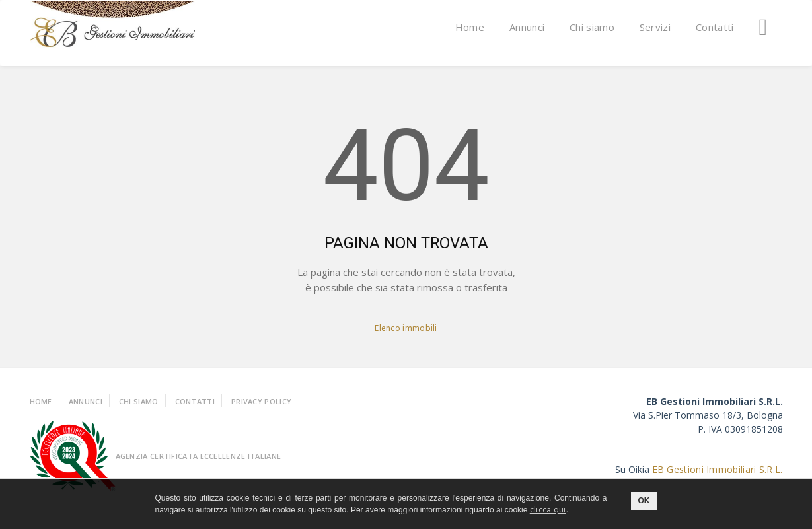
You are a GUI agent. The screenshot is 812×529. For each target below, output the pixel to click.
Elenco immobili (406, 328)
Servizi (655, 27)
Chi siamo (592, 27)
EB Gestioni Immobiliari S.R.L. (718, 469)
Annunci (527, 27)
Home (470, 27)
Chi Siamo (139, 401)
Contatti (715, 27)
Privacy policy (261, 401)
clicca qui (548, 510)
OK (644, 501)
